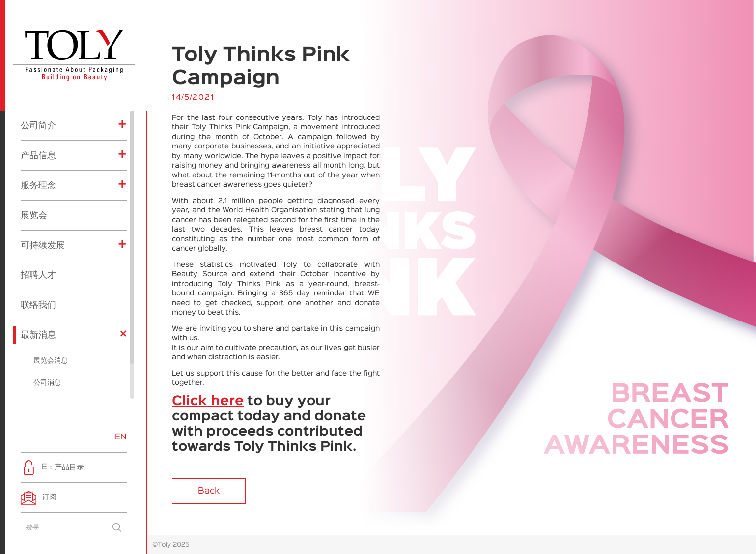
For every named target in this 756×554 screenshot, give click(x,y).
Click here (208, 402)
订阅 (49, 497)
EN (121, 437)
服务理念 (38, 146)
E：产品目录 (63, 467)
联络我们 (38, 265)
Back (209, 491)
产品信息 (38, 116)
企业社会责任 (54, 388)
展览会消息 (51, 321)
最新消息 (38, 295)
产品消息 (47, 366)
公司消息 (47, 344)
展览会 (34, 176)
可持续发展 (43, 206)
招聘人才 (38, 235)
